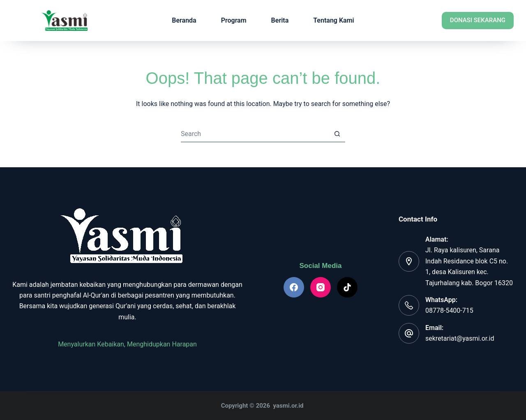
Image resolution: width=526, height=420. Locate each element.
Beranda (184, 20)
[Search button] (337, 134)
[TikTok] (347, 287)
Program (234, 20)
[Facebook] (294, 287)
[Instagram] (321, 287)
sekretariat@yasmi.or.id (460, 338)
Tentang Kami (333, 20)
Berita (280, 20)
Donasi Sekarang (478, 20)
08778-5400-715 (449, 310)
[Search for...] (255, 134)
